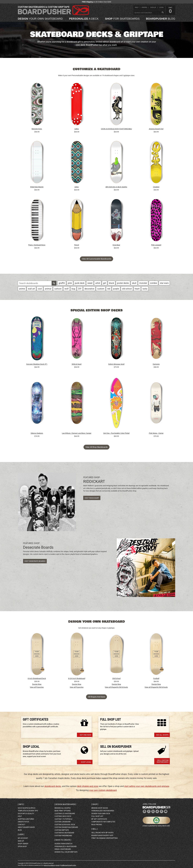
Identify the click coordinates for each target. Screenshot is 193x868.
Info (21, 804)
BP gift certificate (99, 819)
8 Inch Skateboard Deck (37, 678)
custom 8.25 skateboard (65, 814)
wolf (67, 289)
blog (161, 19)
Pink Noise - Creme (156, 433)
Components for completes (103, 822)
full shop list (97, 816)
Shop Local (86, 762)
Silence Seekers (37, 433)
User (21, 834)
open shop (22, 846)
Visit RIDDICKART (92, 498)
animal (48, 289)
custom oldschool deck (65, 825)
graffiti (62, 283)
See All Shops (162, 735)
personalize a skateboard (66, 846)
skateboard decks (53, 786)
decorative (89, 289)
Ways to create (63, 840)
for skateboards (122, 19)
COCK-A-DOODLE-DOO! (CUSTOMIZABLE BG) (116, 129)
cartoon (58, 289)
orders (144, 7)
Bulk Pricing (97, 825)
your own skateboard (40, 19)
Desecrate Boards (38, 547)
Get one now (85, 735)
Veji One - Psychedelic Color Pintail (116, 433)
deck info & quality (26, 814)
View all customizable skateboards (96, 259)
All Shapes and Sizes (97, 697)
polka (77, 129)
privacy (58, 865)
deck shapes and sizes (88, 786)
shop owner (23, 844)
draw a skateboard (63, 849)
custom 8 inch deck (63, 816)
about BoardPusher (26, 827)
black (112, 283)
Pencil (77, 245)
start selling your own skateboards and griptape (147, 786)
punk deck (80, 283)
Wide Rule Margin (37, 187)
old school (127, 289)
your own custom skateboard (103, 790)
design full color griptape (66, 852)
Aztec (77, 187)
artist (98, 283)
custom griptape (62, 830)
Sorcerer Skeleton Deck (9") (37, 364)
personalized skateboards (103, 811)
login (161, 7)
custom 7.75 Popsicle (63, 819)
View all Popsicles (37, 687)
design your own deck (101, 814)
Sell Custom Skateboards (163, 761)
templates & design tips (28, 811)
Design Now (37, 684)
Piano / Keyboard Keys (37, 245)
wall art (31, 289)
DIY (80, 289)
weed (90, 283)
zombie (153, 283)
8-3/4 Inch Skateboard (77, 678)
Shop (95, 804)
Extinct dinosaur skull (116, 364)
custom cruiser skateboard (66, 827)
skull (134, 283)
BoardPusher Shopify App (102, 835)
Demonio (156, 364)
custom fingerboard (63, 836)
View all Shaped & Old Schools (116, 687)
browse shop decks (100, 808)
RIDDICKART (94, 482)
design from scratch (63, 844)
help (137, 7)
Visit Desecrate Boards (35, 561)
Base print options (63, 811)
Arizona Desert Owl (156, 129)
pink (70, 283)
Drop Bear (116, 245)
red (109, 289)
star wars (164, 283)
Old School (116, 678)
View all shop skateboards (97, 447)
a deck (84, 19)
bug (73, 289)
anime (22, 289)
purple (116, 289)
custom (101, 289)
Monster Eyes (37, 129)
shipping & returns (26, 819)
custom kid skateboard (64, 833)
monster (143, 283)
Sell (94, 829)
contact (22, 825)
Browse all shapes (63, 808)
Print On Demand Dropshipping (105, 838)
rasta (145, 289)
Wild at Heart (77, 364)
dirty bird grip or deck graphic (116, 187)
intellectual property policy (68, 865)
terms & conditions (49, 865)
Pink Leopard (156, 245)
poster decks (123, 283)
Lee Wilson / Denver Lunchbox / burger (77, 433)
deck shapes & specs (27, 808)
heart (137, 289)
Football (156, 678)
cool (40, 289)
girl (105, 283)
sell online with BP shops (102, 833)
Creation (156, 187)
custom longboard (63, 822)
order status (23, 822)
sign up (153, 7)
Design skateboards (65, 804)
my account (23, 838)
